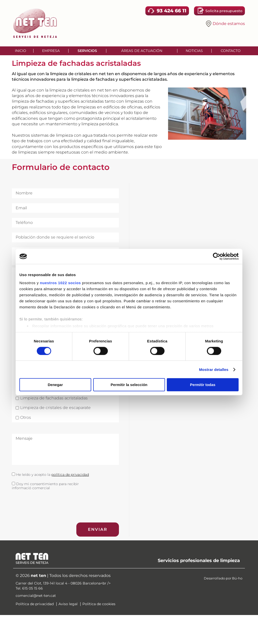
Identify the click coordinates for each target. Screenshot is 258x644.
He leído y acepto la (50, 475)
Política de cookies (99, 604)
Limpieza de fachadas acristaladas (54, 398)
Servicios (87, 51)
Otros (26, 418)
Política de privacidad (35, 604)
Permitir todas (203, 385)
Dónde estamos (227, 24)
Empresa (51, 51)
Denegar (55, 385)
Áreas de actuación (142, 51)
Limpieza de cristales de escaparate (55, 408)
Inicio (21, 51)
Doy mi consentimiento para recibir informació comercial (45, 486)
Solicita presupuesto (224, 11)
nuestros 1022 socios (60, 283)
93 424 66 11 (172, 11)
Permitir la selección (129, 385)
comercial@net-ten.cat (36, 596)
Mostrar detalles (214, 370)
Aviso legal (68, 604)
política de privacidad (70, 475)
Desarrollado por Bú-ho (223, 578)
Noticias (194, 51)
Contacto (231, 51)
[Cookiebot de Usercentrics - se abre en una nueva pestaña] (217, 256)
